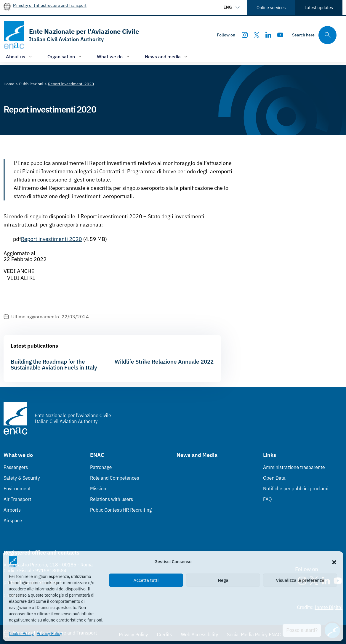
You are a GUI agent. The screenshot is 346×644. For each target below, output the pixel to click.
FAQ (267, 499)
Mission (98, 489)
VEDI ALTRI (21, 278)
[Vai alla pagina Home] (9, 84)
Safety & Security (22, 478)
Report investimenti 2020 (52, 239)
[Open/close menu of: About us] (20, 56)
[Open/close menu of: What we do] (114, 56)
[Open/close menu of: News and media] (167, 56)
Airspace (13, 521)
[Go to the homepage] (71, 35)
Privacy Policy (49, 634)
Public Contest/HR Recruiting (121, 510)
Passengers (16, 467)
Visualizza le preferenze (300, 580)
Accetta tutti (146, 580)
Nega (223, 580)
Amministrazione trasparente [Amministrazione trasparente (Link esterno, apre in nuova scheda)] (294, 467)
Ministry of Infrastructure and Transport (50, 5)
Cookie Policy (21, 634)
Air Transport (17, 499)
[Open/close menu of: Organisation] (65, 56)
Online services (271, 8)
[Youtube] (280, 35)
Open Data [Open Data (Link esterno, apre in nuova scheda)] (274, 478)
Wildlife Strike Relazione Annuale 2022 (164, 362)
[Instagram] (245, 35)
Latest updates (319, 8)
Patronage (101, 467)
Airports (12, 510)
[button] (334, 562)
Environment (17, 489)
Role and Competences (114, 478)
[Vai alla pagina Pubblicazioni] (31, 84)
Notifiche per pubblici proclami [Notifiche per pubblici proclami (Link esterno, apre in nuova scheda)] (296, 489)
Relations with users (112, 499)
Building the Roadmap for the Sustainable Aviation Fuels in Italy (54, 364)
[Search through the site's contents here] (314, 35)
